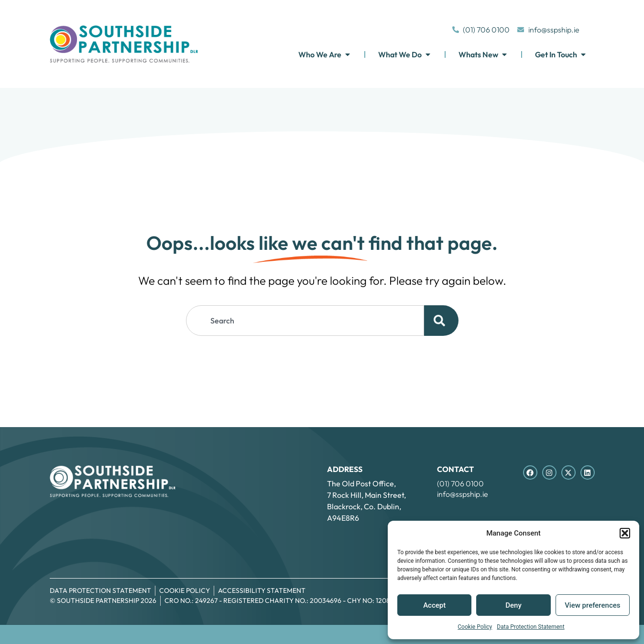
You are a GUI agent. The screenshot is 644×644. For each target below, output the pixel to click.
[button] (625, 533)
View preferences (592, 605)
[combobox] (305, 321)
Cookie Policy (475, 627)
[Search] (441, 321)
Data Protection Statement (530, 627)
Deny (513, 605)
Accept (434, 605)
